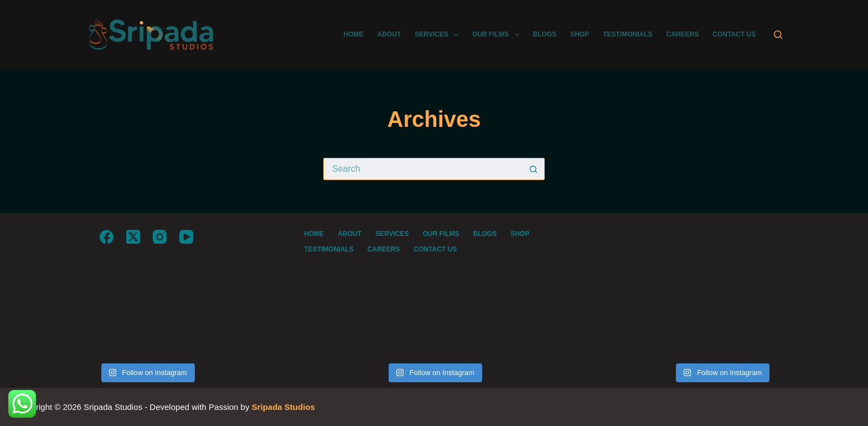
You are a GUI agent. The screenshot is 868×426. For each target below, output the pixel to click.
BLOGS (545, 34)
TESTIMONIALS (627, 34)
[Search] (778, 35)
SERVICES (439, 35)
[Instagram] (160, 237)
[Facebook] (107, 237)
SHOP (580, 34)
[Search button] (534, 169)
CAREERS (683, 34)
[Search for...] (423, 169)
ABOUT (389, 34)
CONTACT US (734, 34)
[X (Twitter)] (133, 237)
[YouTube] (186, 237)
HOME (354, 34)
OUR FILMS (498, 35)
